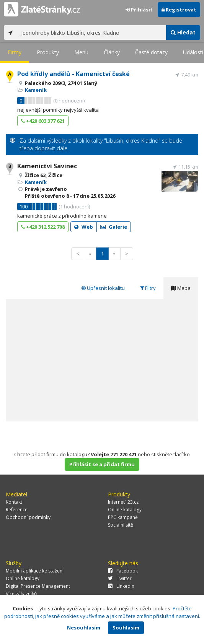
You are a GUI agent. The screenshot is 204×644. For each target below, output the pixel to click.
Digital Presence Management (38, 586)
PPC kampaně (123, 517)
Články (112, 52)
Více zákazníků (21, 594)
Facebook (123, 571)
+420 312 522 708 (43, 227)
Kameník (36, 90)
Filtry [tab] (148, 288)
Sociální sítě (121, 525)
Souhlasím (126, 628)
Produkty (48, 52)
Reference (17, 510)
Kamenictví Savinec (47, 166)
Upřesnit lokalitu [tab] (103, 288)
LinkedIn (121, 586)
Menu (81, 52)
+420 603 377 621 (43, 121)
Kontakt (14, 502)
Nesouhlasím (84, 628)
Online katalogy (125, 510)
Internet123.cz (123, 502)
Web (84, 227)
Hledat (183, 32)
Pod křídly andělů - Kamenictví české (73, 74)
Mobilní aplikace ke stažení (35, 571)
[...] (92, 33)
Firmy (15, 52)
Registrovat (179, 10)
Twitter (120, 578)
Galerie (114, 227)
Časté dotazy (151, 52)
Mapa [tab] (181, 288)
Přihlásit (139, 10)
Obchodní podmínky (28, 517)
